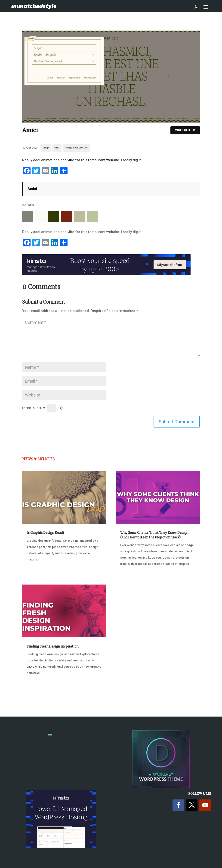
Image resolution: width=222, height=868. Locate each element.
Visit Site (185, 130)
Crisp (46, 148)
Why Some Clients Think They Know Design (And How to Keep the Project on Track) (154, 535)
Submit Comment (177, 422)
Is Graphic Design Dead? (45, 533)
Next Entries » (186, 695)
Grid (57, 148)
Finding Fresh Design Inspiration (52, 646)
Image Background (76, 148)
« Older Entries (37, 695)
